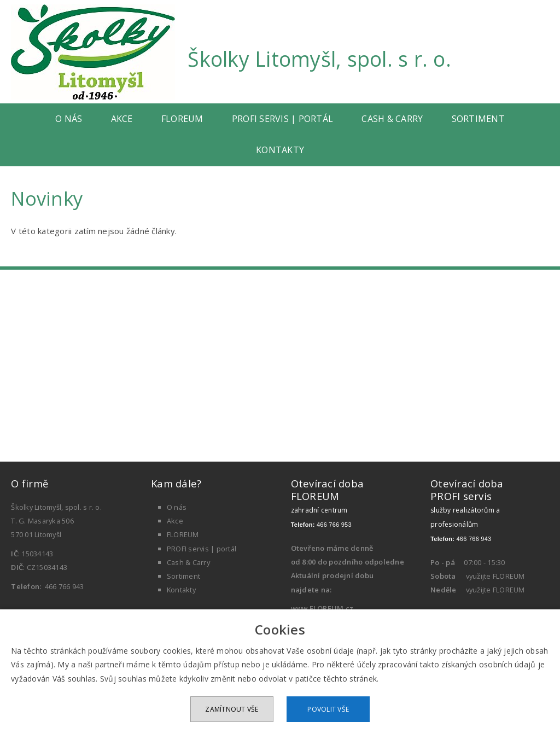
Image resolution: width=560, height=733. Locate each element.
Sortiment (478, 119)
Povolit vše (328, 709)
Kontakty (280, 150)
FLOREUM (182, 119)
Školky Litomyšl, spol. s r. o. (319, 59)
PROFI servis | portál (282, 119)
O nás (69, 119)
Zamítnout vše (232, 709)
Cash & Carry (392, 119)
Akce (122, 119)
